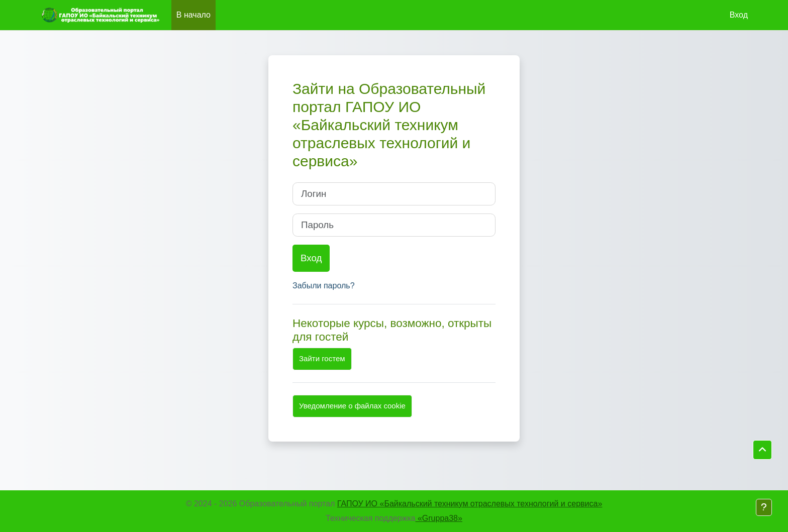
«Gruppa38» (439, 518)
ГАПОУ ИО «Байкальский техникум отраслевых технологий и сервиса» (470, 504)
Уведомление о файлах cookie (352, 406)
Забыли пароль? (324, 286)
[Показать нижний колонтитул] (764, 507)
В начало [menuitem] (193, 15)
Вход (739, 15)
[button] (762, 450)
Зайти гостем (322, 358)
